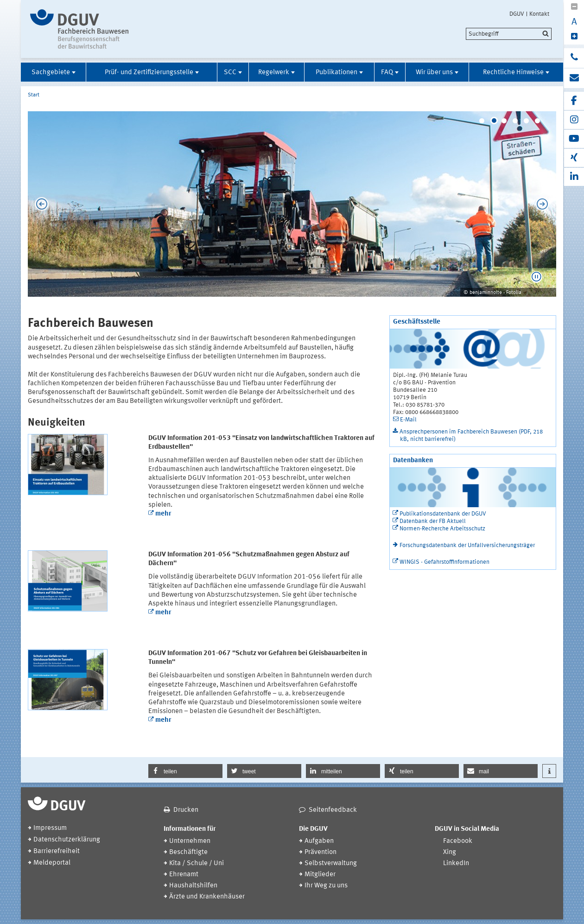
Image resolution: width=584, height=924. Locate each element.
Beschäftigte (188, 852)
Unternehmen (190, 841)
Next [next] (545, 204)
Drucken (186, 810)
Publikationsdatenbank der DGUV (443, 514)
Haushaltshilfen (193, 886)
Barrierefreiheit (57, 851)
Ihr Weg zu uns (326, 886)
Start (34, 95)
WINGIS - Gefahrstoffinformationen (444, 562)
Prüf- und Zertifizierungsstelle (149, 73)
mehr (163, 514)
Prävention (321, 852)
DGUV (517, 14)
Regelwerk (274, 73)
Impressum (50, 828)
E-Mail (408, 420)
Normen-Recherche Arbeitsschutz (442, 529)
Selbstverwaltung (331, 863)
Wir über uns (434, 73)
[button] (536, 277)
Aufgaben (319, 841)
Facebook (458, 841)
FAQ (387, 73)
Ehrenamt (184, 875)
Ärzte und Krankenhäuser (207, 897)
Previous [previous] (39, 204)
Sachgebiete (51, 73)
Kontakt (539, 14)
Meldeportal (52, 863)
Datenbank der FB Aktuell (433, 521)
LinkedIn (456, 863)
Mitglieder (320, 875)
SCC (230, 73)
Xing (450, 852)
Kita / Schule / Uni (197, 863)
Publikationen (336, 73)
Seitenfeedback (333, 810)
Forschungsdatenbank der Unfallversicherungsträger (467, 545)
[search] (509, 34)
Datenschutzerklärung (67, 840)
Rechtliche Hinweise (513, 73)
